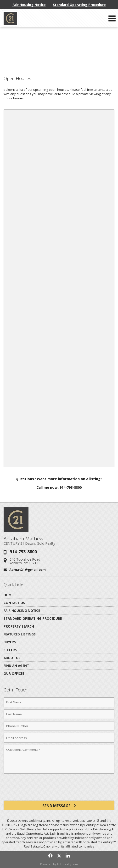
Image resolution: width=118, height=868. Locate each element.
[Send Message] (59, 805)
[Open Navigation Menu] (112, 18)
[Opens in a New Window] (51, 856)
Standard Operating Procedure (79, 5)
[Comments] (59, 759)
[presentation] (59, 789)
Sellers (10, 650)
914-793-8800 (23, 552)
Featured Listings (20, 634)
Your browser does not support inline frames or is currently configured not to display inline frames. (59, 288)
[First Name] (59, 702)
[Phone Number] (59, 726)
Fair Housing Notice (29, 5)
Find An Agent (16, 666)
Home (8, 595)
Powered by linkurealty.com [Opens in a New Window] (59, 864)
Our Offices (14, 673)
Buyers (10, 642)
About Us (12, 658)
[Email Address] (59, 738)
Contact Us (14, 603)
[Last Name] (59, 714)
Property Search (19, 626)
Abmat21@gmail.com (28, 570)
